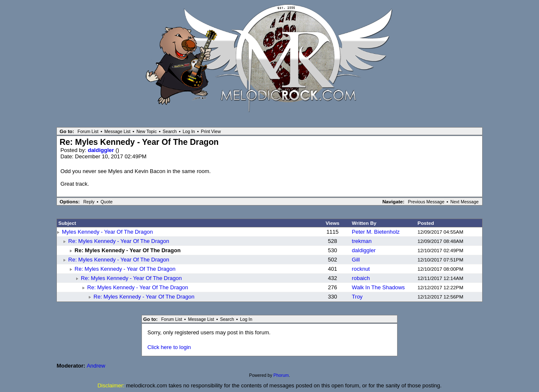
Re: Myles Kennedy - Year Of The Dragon (119, 241)
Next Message (464, 202)
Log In (189, 131)
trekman (362, 241)
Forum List (88, 131)
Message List (117, 131)
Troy (358, 297)
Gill (356, 260)
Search (169, 131)
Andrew (96, 366)
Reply (89, 202)
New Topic (147, 131)
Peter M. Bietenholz (376, 232)
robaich (361, 278)
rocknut (361, 269)
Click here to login (169, 347)
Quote (107, 202)
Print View (211, 131)
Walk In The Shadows (379, 287)
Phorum (281, 375)
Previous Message (426, 202)
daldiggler (101, 150)
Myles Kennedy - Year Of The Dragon (107, 232)
